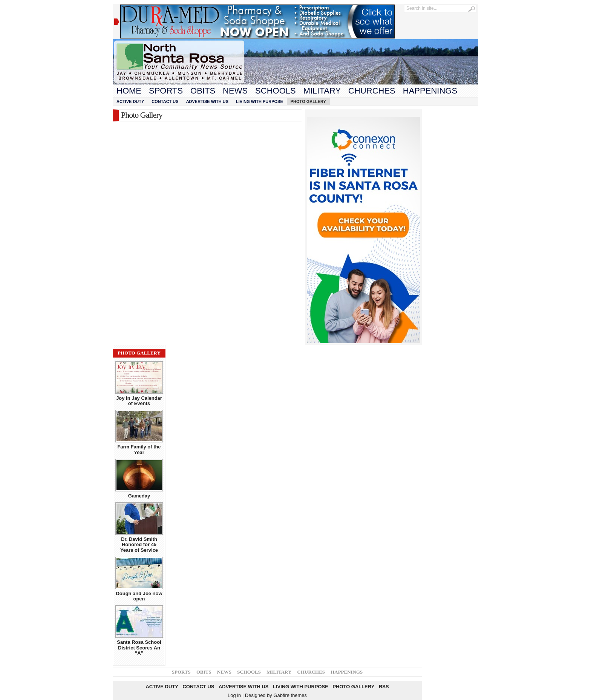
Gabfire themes (290, 695)
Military (322, 91)
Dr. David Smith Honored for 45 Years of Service (139, 545)
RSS (384, 687)
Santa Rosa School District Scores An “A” (139, 648)
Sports (166, 91)
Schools (276, 91)
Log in (234, 695)
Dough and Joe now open (139, 596)
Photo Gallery (308, 101)
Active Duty (130, 101)
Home (129, 91)
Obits (203, 91)
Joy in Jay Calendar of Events (139, 401)
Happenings (430, 91)
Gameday (139, 496)
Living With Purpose (260, 101)
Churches (372, 91)
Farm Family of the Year (139, 449)
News (235, 91)
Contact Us (165, 101)
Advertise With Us (207, 101)
